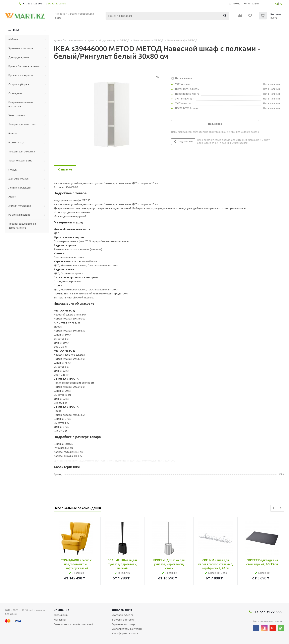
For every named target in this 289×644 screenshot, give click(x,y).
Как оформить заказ (125, 633)
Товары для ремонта (22, 151)
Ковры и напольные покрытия (21, 104)
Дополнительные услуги (127, 629)
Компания (62, 610)
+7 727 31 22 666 (32, 3)
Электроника (17, 115)
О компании (61, 615)
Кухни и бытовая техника (24, 66)
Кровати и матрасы (21, 75)
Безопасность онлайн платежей (73, 624)
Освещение (15, 93)
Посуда (13, 169)
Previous (274, 508)
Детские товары (19, 178)
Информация (122, 610)
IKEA (16, 30)
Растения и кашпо (19, 215)
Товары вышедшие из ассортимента (22, 226)
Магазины (60, 620)
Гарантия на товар (123, 624)
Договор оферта (123, 615)
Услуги (12, 197)
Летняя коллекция (20, 188)
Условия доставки (123, 620)
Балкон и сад (16, 142)
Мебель (13, 39)
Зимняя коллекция (20, 206)
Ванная (13, 133)
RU (280, 4)
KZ (276, 4)
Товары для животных (23, 124)
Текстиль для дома (20, 160)
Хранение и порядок (21, 48)
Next (281, 508)
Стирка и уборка (19, 84)
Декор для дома (19, 57)
